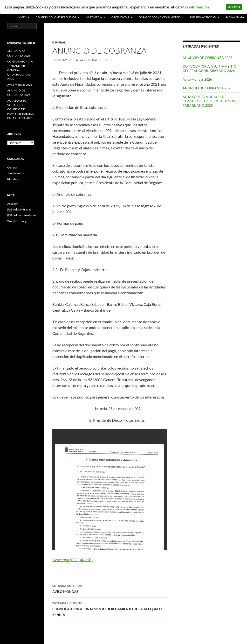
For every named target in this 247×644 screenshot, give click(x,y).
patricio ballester (93, 60)
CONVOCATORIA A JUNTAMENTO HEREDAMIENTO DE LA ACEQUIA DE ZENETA (110, 609)
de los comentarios (22, 215)
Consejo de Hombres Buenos (56, 17)
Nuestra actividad (203, 17)
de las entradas (19, 210)
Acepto (234, 7)
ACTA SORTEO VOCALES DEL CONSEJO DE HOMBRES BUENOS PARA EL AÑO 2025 (209, 101)
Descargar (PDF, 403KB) (72, 560)
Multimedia (94, 17)
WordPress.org (17, 221)
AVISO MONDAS (110, 588)
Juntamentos (15, 173)
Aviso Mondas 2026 (197, 79)
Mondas (12, 179)
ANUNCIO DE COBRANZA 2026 (207, 58)
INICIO (22, 17)
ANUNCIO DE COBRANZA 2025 (207, 88)
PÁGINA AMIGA (235, 17)
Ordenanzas (120, 17)
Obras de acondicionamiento (160, 17)
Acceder (13, 204)
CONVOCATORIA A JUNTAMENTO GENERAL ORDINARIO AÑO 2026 (209, 68)
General (59, 42)
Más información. (195, 7)
